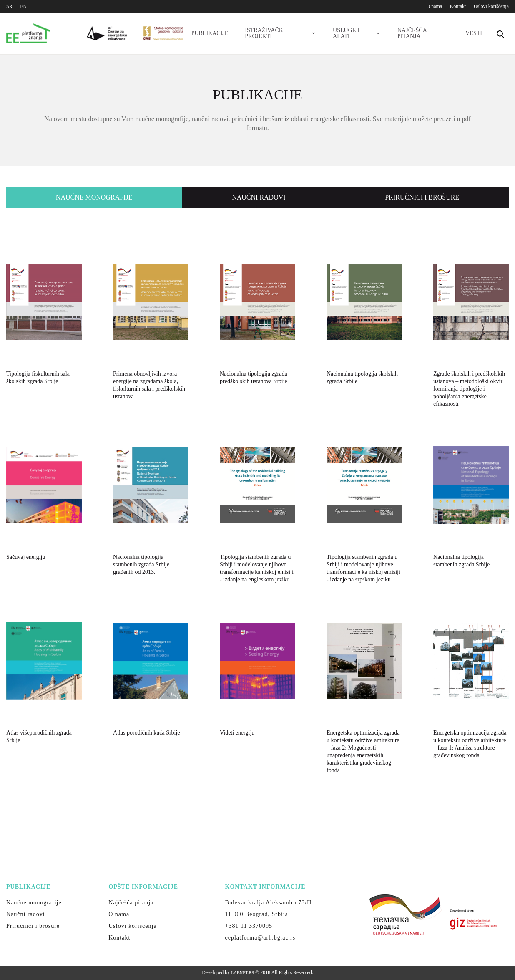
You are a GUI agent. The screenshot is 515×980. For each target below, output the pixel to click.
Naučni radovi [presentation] (259, 197)
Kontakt (458, 6)
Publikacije (210, 33)
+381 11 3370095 (249, 926)
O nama (435, 6)
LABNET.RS (242, 973)
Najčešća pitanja (412, 33)
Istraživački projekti (280, 33)
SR (9, 6)
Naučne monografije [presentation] (94, 197)
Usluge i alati (357, 33)
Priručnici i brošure (33, 926)
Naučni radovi (26, 914)
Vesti (474, 33)
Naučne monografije (34, 903)
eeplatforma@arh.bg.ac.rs (260, 938)
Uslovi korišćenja (491, 6)
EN (23, 6)
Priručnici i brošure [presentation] (422, 197)
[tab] (94, 197)
